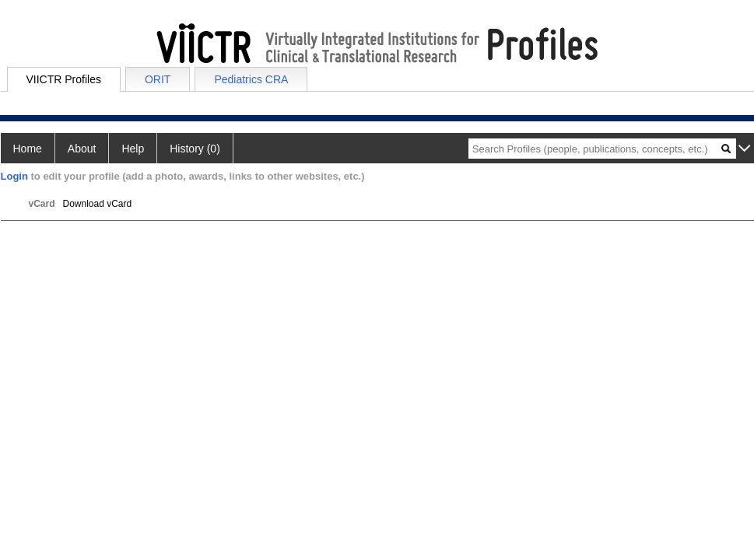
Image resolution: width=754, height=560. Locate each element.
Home (28, 149)
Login (14, 176)
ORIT (158, 79)
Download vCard (98, 204)
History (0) (195, 149)
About (82, 149)
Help (133, 149)
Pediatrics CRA (251, 79)
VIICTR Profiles (64, 79)
